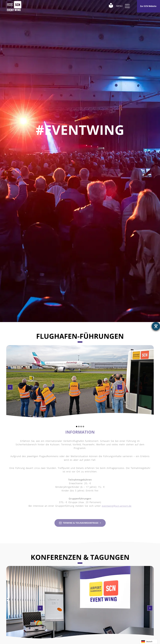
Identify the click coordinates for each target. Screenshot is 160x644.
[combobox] (149, 642)
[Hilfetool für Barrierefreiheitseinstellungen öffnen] (156, 326)
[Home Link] (14, 6)
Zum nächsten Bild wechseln (10, 387)
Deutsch (147, 642)
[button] (127, 6)
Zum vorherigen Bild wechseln (120, 387)
